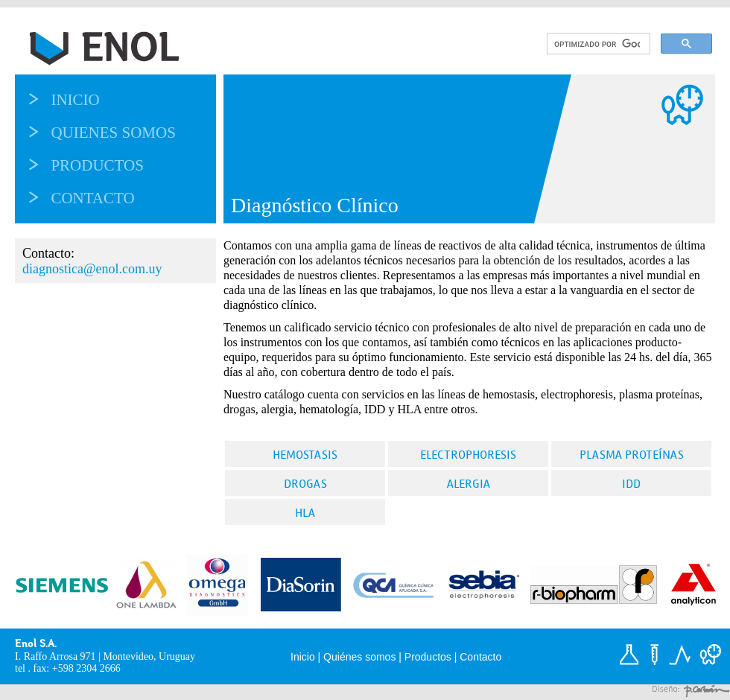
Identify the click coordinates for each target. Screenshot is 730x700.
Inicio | (307, 657)
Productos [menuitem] (97, 165)
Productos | (432, 657)
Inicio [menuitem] (75, 100)
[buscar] (597, 44)
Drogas (305, 484)
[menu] (130, 149)
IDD (631, 484)
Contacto (480, 657)
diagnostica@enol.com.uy (92, 269)
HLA (305, 513)
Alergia (469, 484)
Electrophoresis (468, 455)
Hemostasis (305, 455)
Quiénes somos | (364, 657)
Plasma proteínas (632, 455)
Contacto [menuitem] (92, 198)
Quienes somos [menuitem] (113, 133)
